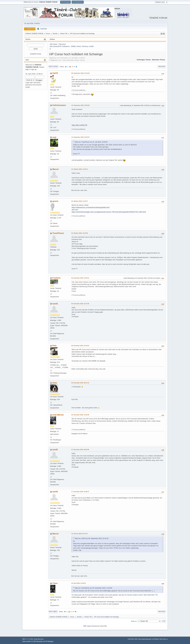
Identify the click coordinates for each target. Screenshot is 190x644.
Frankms (56, 278)
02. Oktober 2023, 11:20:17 (80, 201)
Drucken (162, 67)
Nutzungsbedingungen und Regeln (148, 639)
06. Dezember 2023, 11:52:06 (80, 415)
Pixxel (79, 46)
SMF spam (87, 626)
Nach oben (53, 612)
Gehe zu (134, 621)
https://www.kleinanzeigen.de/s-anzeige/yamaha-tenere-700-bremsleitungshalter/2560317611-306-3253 (109, 212)
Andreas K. (66, 46)
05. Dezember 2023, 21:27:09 (80, 304)
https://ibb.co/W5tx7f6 (79, 125)
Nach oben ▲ (164, 639)
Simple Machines (39, 639)
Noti (51, 46)
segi (54, 137)
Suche (28, 39)
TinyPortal (131, 639)
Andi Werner (58, 415)
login (27, 69)
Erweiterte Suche (36, 54)
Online (52, 39)
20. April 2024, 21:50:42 (79, 583)
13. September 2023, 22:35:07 (80, 137)
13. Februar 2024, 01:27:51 (79, 534)
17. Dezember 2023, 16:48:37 (80, 492)
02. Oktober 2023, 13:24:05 (80, 233)
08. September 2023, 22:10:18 (80, 73)
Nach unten (53, 67)
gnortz (55, 201)
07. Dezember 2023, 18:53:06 (80, 450)
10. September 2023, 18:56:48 (80, 105)
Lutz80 (91, 46)
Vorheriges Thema (144, 60)
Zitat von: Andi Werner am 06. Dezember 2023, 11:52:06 (93, 588)
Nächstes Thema (158, 60)
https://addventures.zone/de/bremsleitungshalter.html (91, 207)
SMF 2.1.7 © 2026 (28, 639)
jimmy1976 (57, 46)
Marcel (55, 169)
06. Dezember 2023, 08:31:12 (80, 383)
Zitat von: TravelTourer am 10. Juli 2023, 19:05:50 (91, 142)
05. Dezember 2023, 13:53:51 (80, 278)
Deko (55, 383)
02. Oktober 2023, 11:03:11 (80, 169)
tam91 (55, 304)
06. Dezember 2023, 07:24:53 (80, 346)
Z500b (73, 46)
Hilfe (136, 639)
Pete (54, 346)
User (27, 60)
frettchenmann (59, 105)
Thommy (85, 46)
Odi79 (55, 73)
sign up (34, 69)
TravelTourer (58, 233)
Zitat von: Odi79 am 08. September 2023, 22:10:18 (92, 538)
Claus (55, 583)
